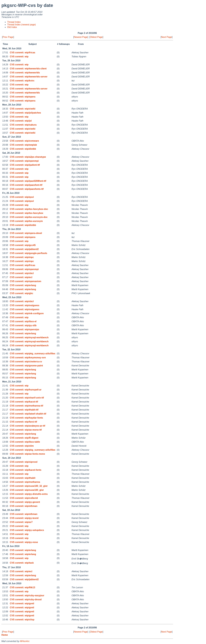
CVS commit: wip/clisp (22, 620)
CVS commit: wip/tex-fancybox (26, 213)
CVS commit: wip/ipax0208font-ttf (28, 181)
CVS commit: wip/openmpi (24, 161)
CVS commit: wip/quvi (22, 197)
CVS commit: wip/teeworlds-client (28, 69)
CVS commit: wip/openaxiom (25, 281)
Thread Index (14, 22)
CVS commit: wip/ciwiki (23, 109)
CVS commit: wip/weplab (23, 145)
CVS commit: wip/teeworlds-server (29, 77)
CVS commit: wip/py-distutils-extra (29, 494)
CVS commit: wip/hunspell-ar (26, 390)
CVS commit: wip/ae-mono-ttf (26, 430)
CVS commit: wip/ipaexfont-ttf (26, 185)
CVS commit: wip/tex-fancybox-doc (29, 209)
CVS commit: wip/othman (24, 506)
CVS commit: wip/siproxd (24, 462)
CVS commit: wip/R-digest (24, 438)
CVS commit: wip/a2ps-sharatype (28, 157)
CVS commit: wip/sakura (23, 125)
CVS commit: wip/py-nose (24, 542)
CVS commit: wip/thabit (23, 478)
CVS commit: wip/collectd (24, 498)
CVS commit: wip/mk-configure (27, 313)
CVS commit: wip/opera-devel (26, 233)
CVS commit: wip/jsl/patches (25, 113)
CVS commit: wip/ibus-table (25, 442)
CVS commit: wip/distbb (23, 149)
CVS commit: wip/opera (23, 97)
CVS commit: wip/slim (22, 446)
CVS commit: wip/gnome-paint (26, 366)
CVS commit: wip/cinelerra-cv (26, 362)
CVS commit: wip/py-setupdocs (27, 530)
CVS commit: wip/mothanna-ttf (26, 406)
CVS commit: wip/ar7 (21, 522)
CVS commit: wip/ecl (21, 277)
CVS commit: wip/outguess (24, 305)
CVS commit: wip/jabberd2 (24, 249)
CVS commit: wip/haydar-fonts (26, 418)
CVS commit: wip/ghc (21, 293)
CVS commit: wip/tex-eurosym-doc (29, 217)
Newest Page (81, 37)
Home (5, 635)
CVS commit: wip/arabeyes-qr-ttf (27, 426)
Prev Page (8, 37)
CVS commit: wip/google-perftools (28, 253)
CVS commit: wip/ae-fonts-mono (27, 454)
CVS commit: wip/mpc (22, 257)
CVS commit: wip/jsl (21, 121)
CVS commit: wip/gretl (22, 604)
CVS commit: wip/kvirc (22, 81)
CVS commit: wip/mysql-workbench (29, 337)
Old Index (12, 27)
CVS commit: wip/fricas (22, 53)
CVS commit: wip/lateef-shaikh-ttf (28, 414)
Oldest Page (96, 37)
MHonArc (25, 641)
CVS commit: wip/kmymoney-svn (28, 358)
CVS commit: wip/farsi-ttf (23, 422)
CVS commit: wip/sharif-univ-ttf (27, 398)
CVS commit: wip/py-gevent (25, 502)
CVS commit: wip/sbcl (22, 273)
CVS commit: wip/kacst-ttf (24, 402)
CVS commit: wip (19, 57)
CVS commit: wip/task (22, 563)
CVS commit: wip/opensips (24, 329)
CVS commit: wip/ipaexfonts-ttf (27, 189)
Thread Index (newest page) (21, 25)
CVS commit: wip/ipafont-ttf (25, 165)
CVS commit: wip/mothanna (25, 482)
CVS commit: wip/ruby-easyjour (27, 595)
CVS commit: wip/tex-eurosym (26, 221)
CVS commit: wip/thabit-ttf (24, 410)
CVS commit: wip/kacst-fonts (25, 470)
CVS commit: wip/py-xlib (23, 325)
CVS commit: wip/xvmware (24, 141)
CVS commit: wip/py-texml (24, 518)
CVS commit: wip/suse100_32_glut (29, 486)
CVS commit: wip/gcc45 (23, 245)
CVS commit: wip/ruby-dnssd (26, 599)
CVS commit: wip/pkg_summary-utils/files (32, 354)
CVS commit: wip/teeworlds (25, 73)
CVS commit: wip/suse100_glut (27, 490)
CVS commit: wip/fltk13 (22, 587)
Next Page (167, 37)
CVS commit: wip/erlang (23, 285)
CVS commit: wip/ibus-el (23, 321)
